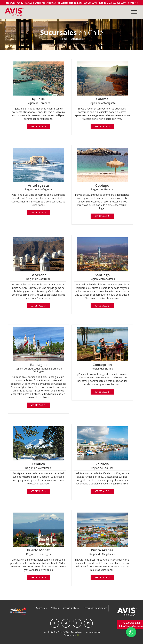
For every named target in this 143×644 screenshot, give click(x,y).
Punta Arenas (102, 550)
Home (64, 39)
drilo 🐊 (76, 635)
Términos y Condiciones (95, 608)
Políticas (55, 608)
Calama (102, 99)
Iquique (38, 99)
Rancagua (38, 365)
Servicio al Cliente (71, 608)
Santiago (102, 275)
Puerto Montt (38, 550)
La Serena (38, 275)
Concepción (102, 365)
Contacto (133, 3)
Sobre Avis (41, 608)
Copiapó (102, 185)
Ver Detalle (38, 126)
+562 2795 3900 (24, 3)
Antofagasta (38, 185)
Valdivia (102, 464)
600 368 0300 (119, 3)
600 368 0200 (90, 3)
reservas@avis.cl (51, 3)
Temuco (38, 464)
